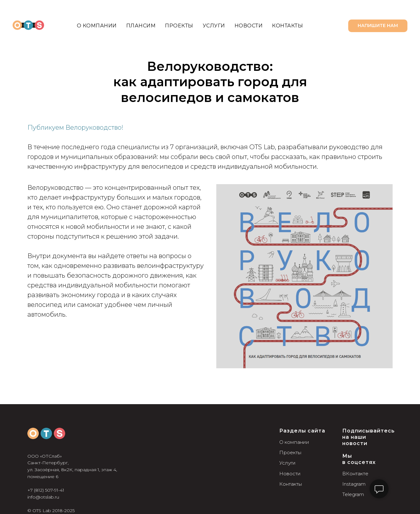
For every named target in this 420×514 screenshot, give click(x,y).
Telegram (353, 494)
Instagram (354, 484)
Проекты (179, 26)
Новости (249, 26)
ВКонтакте (355, 474)
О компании (97, 26)
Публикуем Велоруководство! (75, 127)
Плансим (141, 26)
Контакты (287, 26)
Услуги (214, 26)
